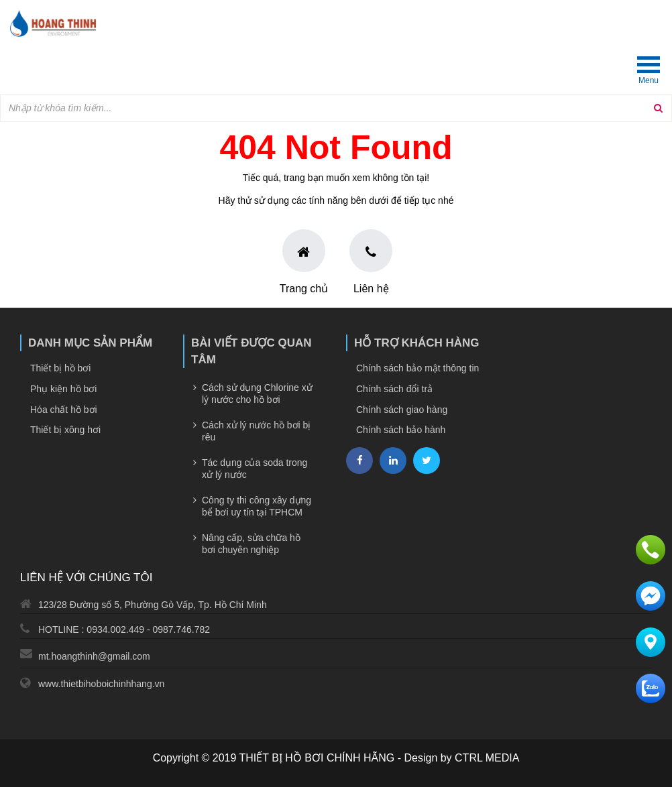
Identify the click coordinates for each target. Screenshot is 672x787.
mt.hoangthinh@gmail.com (94, 656)
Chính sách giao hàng (402, 410)
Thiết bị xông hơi (65, 430)
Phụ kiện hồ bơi (63, 389)
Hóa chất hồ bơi (64, 410)
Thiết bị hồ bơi (60, 368)
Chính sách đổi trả (394, 389)
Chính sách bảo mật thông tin (417, 368)
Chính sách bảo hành (401, 430)
